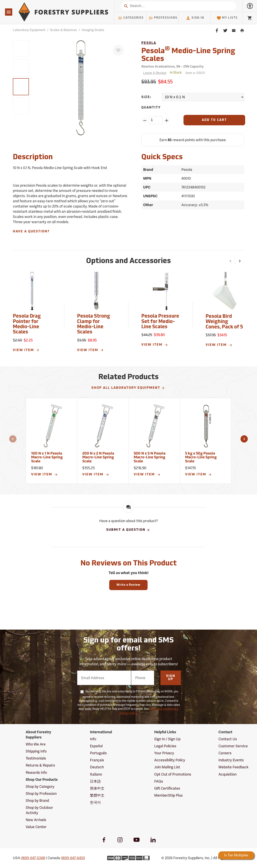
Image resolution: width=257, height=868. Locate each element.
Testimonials (36, 758)
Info (93, 739)
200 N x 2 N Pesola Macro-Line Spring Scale (98, 458)
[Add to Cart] (214, 120)
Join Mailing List (167, 767)
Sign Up (171, 678)
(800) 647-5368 (33, 858)
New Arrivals (36, 820)
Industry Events (231, 760)
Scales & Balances (63, 30)
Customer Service (233, 746)
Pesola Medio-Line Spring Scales (188, 55)
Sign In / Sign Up (167, 739)
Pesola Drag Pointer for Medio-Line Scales (27, 324)
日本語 (95, 781)
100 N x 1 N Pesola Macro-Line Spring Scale (47, 458)
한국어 (95, 802)
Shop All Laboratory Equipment (128, 388)
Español (96, 746)
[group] (21, 49)
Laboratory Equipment (29, 30)
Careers (225, 753)
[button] (230, 261)
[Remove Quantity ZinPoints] (145, 121)
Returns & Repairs (40, 765)
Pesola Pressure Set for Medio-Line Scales (160, 322)
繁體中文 (97, 795)
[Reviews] (154, 73)
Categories (131, 18)
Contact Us (228, 739)
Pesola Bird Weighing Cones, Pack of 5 (224, 322)
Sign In (195, 18)
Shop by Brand (37, 801)
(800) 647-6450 (73, 858)
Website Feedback (234, 767)
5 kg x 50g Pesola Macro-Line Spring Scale (201, 458)
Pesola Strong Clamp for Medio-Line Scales (94, 324)
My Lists (227, 18)
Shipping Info (36, 751)
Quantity (151, 108)
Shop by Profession (41, 794)
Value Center (36, 827)
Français (97, 760)
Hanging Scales (93, 30)
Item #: (195, 73)
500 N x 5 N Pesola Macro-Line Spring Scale (150, 458)
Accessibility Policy (170, 760)
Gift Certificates (167, 788)
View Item (26, 350)
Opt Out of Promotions (173, 774)
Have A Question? (31, 232)
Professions (163, 18)
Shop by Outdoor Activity (39, 810)
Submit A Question (128, 530)
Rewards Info (36, 772)
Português (98, 753)
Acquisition (227, 774)
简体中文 (97, 788)
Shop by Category (40, 786)
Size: (146, 97)
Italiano (96, 774)
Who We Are (36, 744)
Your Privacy (164, 753)
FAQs (159, 781)
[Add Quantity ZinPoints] (167, 121)
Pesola (149, 43)
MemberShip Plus (168, 795)
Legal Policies (165, 746)
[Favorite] (118, 50)
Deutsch (97, 767)
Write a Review (128, 585)
